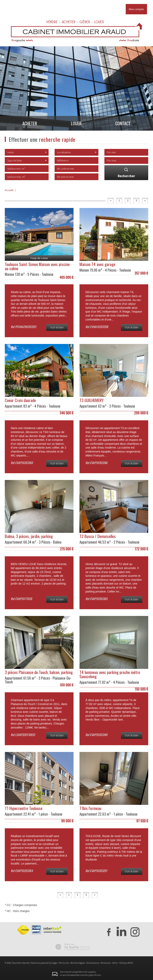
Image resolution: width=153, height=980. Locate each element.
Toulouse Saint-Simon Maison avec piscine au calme (37, 266)
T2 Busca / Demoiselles (98, 536)
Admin (115, 963)
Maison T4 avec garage (97, 264)
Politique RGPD (126, 963)
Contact (125, 124)
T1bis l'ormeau (90, 808)
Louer (76, 124)
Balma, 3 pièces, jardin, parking (29, 536)
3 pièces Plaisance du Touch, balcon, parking (39, 672)
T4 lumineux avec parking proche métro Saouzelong (110, 674)
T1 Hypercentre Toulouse (24, 808)
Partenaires (106, 963)
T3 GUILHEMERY (92, 400)
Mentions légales (78, 963)
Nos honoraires (93, 963)
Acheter (28, 124)
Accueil (9, 190)
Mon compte (136, 9)
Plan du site (64, 963)
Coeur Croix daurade (20, 400)
